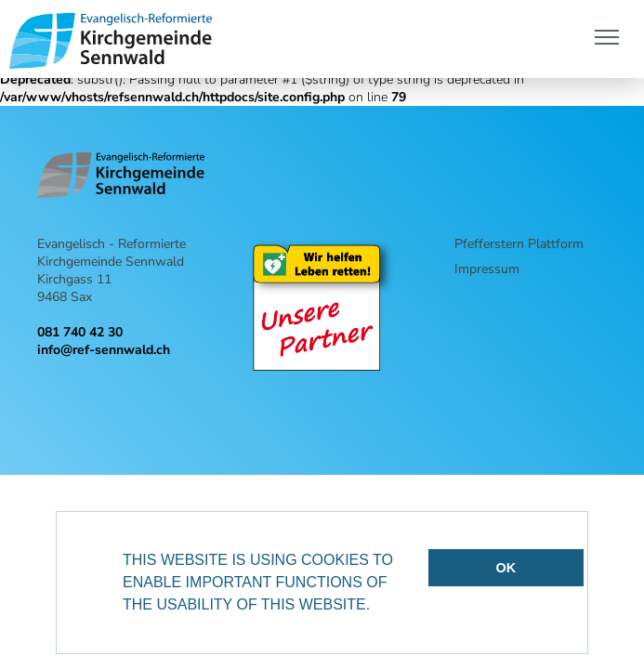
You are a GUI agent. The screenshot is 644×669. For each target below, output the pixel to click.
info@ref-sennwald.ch (104, 350)
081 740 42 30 (80, 332)
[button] (377, 607)
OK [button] (506, 568)
